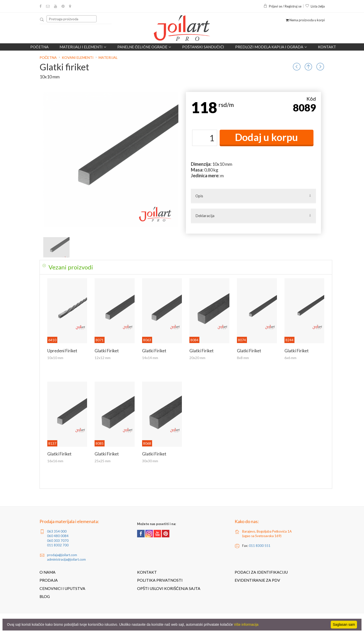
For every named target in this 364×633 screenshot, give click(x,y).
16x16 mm (55, 461)
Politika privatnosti (160, 580)
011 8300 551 (260, 546)
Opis (199, 196)
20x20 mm (197, 358)
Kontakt (327, 47)
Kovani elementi (78, 57)
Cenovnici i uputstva (62, 588)
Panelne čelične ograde (144, 47)
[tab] (186, 267)
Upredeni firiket (62, 351)
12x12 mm (103, 358)
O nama (48, 572)
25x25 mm (103, 461)
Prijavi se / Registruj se (282, 6)
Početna (39, 47)
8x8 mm (243, 358)
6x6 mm (290, 358)
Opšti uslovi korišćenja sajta (169, 588)
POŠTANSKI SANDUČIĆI (203, 47)
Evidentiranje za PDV (257, 580)
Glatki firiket (107, 351)
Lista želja (315, 6)
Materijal (108, 57)
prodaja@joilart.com (62, 555)
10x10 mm (55, 358)
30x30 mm (150, 461)
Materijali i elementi (83, 47)
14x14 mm (150, 358)
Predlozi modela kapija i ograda (271, 47)
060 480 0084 (58, 536)
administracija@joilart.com (66, 559)
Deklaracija (205, 216)
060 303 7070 (58, 541)
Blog (45, 596)
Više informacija (246, 624)
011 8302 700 (58, 545)
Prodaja (49, 580)
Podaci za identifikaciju (261, 572)
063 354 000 (57, 531)
